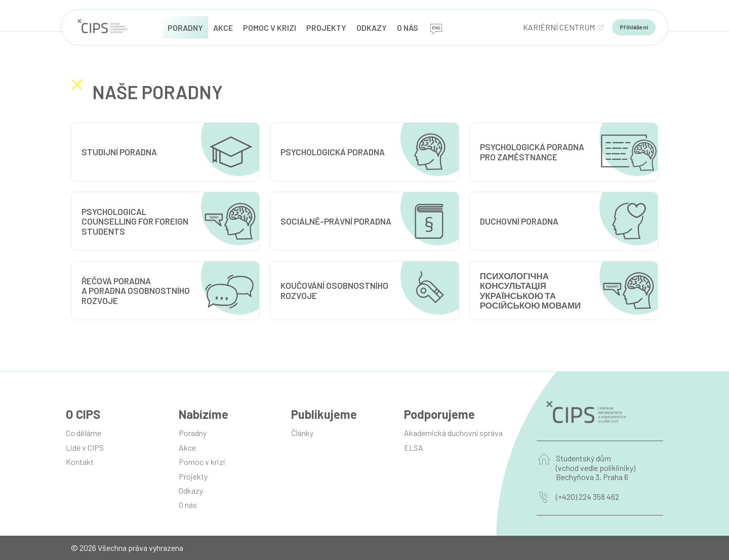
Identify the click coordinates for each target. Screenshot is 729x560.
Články (302, 433)
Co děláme (84, 433)
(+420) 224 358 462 (588, 497)
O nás (188, 505)
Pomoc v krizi (202, 462)
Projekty (193, 476)
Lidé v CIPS (85, 447)
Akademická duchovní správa (453, 433)
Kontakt (80, 462)
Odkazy (191, 490)
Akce (187, 447)
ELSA (414, 447)
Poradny (193, 433)
